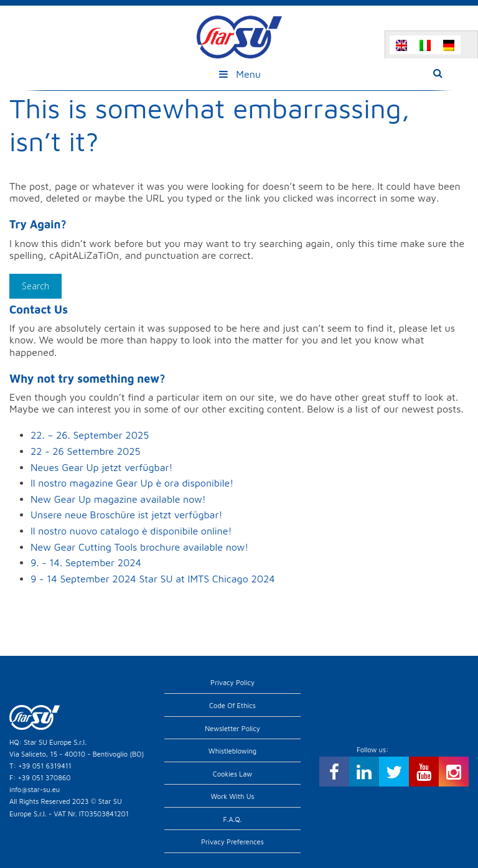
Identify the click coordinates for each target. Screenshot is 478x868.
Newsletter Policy (232, 728)
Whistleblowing (232, 751)
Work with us (232, 796)
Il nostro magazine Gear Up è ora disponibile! (132, 483)
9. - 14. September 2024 (86, 562)
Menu (239, 74)
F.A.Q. (233, 819)
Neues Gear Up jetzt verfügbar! (102, 467)
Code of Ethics (232, 705)
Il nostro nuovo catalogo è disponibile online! (131, 531)
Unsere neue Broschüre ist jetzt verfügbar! (126, 515)
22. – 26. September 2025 (90, 435)
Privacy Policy (232, 682)
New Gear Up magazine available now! (118, 499)
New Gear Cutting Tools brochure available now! (139, 547)
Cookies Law (233, 774)
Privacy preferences (232, 842)
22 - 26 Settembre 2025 (86, 451)
